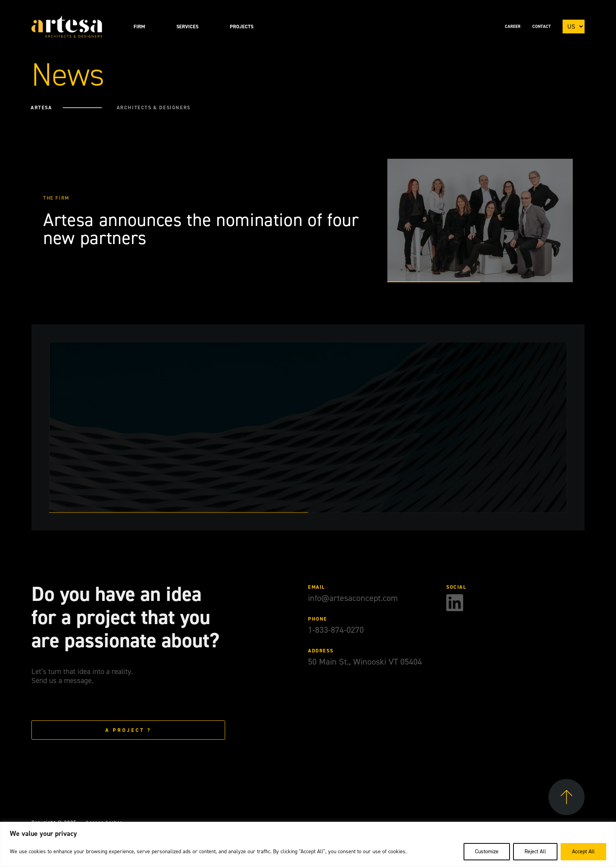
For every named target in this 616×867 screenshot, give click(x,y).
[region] (308, 844)
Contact (542, 27)
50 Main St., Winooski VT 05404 (365, 662)
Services (187, 27)
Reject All (535, 851)
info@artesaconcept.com (353, 598)
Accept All (583, 851)
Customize (487, 851)
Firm (139, 27)
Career (513, 27)
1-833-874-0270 (336, 630)
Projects (242, 27)
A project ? (128, 730)
